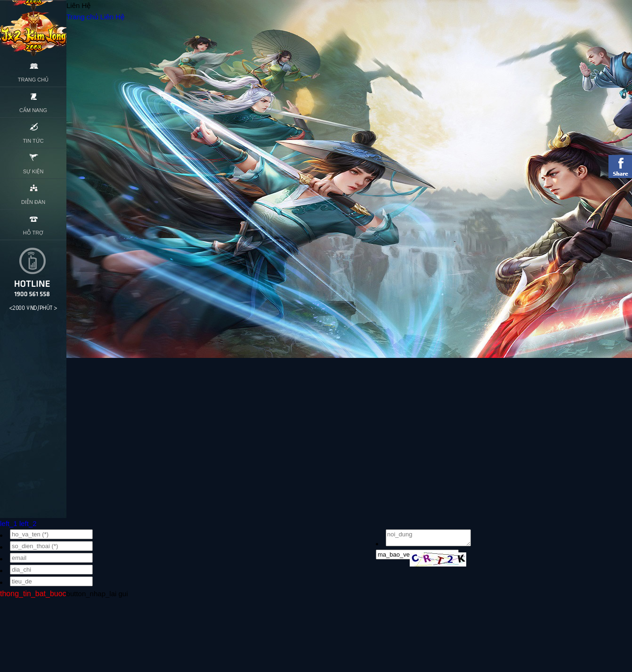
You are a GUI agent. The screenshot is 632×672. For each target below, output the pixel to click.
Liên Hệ (112, 17)
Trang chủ (82, 17)
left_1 (9, 523)
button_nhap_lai (92, 594)
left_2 (28, 523)
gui (123, 594)
